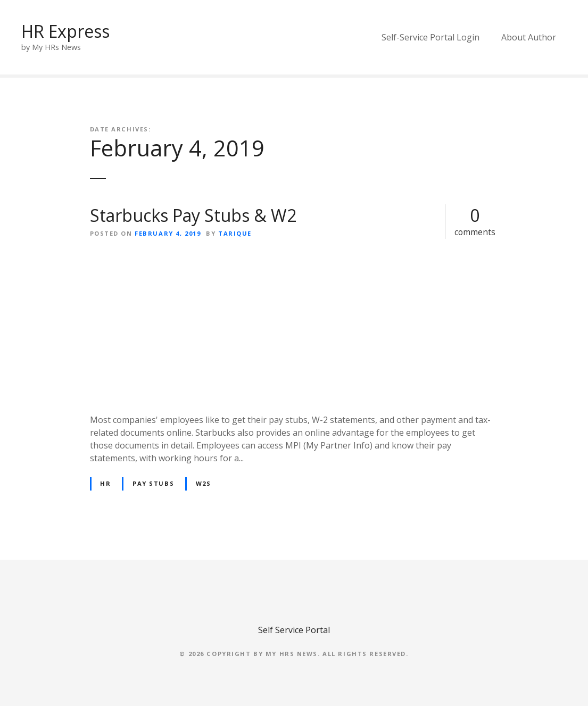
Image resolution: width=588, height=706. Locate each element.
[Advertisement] (294, 326)
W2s (204, 483)
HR (105, 483)
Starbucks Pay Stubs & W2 (193, 215)
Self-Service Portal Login (430, 37)
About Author (529, 37)
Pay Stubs (153, 483)
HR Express (65, 31)
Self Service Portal (294, 630)
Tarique (235, 233)
